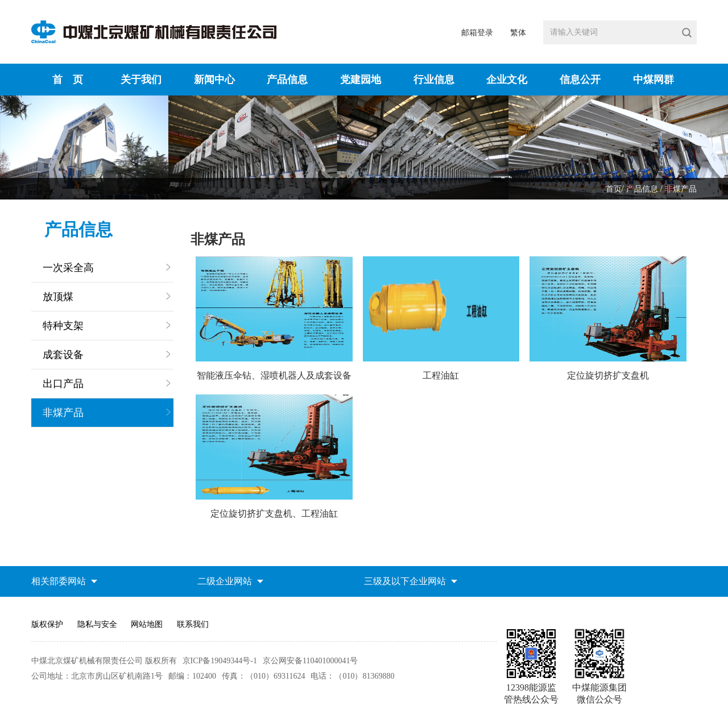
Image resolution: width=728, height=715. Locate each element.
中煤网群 (653, 80)
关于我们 (141, 80)
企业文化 (507, 80)
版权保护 (47, 624)
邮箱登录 (477, 33)
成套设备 (63, 355)
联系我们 (193, 624)
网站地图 (147, 624)
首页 (614, 189)
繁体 (518, 33)
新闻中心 (214, 80)
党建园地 (361, 80)
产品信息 (287, 80)
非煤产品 (681, 189)
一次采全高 (68, 268)
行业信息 (434, 80)
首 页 (68, 80)
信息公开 (580, 80)
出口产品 (63, 384)
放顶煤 (58, 297)
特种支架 (63, 326)
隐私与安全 (97, 624)
